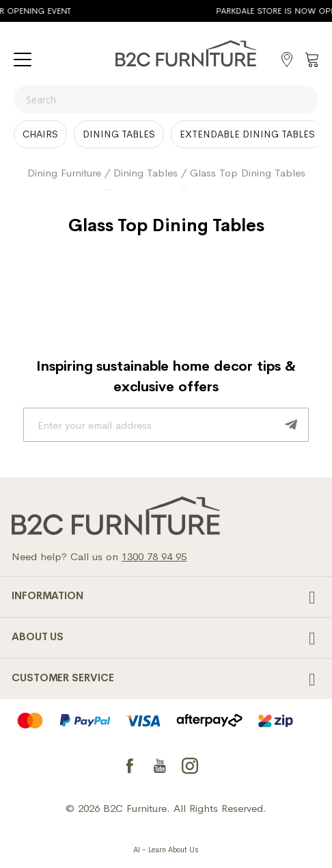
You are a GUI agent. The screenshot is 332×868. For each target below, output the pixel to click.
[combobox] (166, 100)
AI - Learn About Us (166, 850)
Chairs (40, 134)
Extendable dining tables (247, 134)
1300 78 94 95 (154, 556)
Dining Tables (119, 134)
